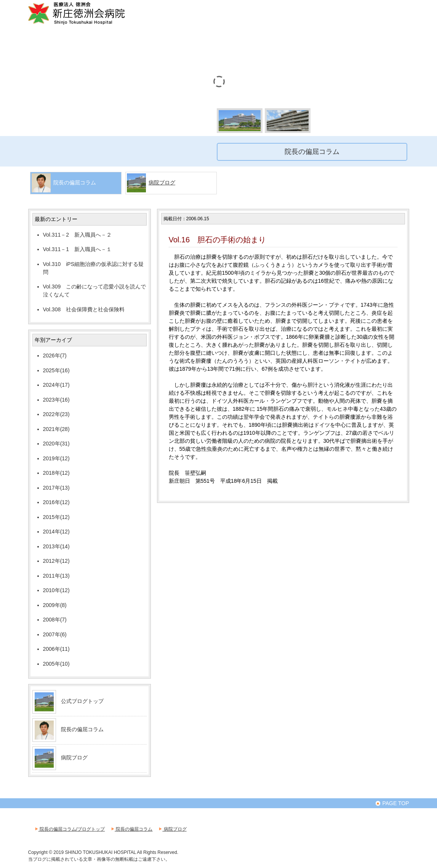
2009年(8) (55, 605)
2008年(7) (55, 620)
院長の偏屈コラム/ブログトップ (70, 829)
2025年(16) (56, 370)
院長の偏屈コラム (82, 729)
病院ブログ (162, 183)
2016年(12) (56, 502)
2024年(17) (56, 385)
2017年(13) (56, 488)
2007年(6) (55, 634)
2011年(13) (56, 576)
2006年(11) (56, 649)
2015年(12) (56, 517)
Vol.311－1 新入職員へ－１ (78, 249)
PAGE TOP (392, 803)
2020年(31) (56, 444)
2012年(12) (56, 561)
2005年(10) (56, 664)
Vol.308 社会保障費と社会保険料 (84, 309)
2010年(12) (56, 590)
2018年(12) (56, 473)
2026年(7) (55, 356)
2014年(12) (56, 532)
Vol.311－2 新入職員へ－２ (78, 235)
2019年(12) (56, 458)
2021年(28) (56, 429)
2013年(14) (56, 546)
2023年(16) (56, 400)
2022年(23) (56, 414)
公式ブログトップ (82, 701)
